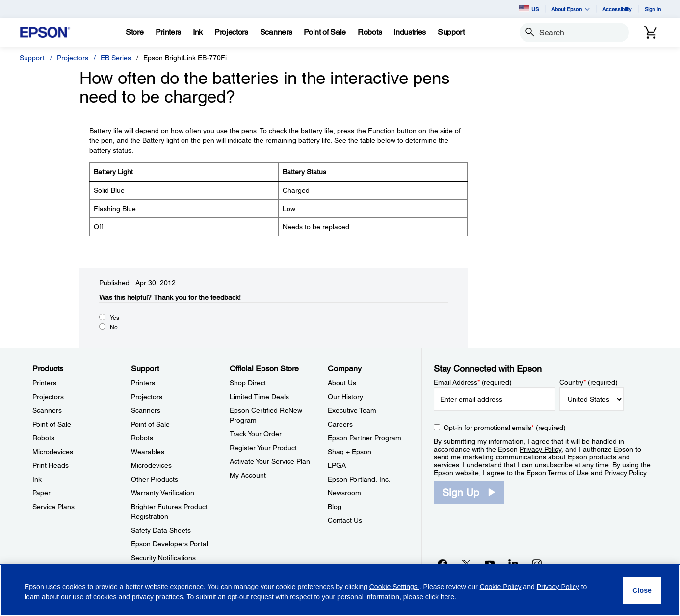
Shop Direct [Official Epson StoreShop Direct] (248, 383)
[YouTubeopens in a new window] (490, 563)
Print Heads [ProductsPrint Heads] (51, 465)
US (529, 9)
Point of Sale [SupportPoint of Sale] (150, 424)
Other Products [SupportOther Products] (155, 479)
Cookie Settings (394, 587)
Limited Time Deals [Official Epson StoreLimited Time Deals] (259, 397)
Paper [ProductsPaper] (41, 493)
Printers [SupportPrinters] (143, 383)
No (114, 327)
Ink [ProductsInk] (37, 479)
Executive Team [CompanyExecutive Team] (352, 410)
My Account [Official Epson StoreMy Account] (248, 475)
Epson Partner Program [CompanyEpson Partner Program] (365, 438)
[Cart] (651, 32)
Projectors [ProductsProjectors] (48, 397)
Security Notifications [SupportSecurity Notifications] (163, 558)
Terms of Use (568, 473)
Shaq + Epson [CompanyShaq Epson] (350, 452)
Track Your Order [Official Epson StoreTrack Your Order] (256, 434)
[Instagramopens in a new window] (537, 563)
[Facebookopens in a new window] (443, 563)
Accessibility (617, 9)
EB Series (116, 58)
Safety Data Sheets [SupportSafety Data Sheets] (161, 530)
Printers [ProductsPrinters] (44, 383)
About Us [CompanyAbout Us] (342, 383)
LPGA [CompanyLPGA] (337, 465)
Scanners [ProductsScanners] (47, 410)
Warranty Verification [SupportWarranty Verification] (163, 493)
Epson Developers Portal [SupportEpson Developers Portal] (170, 544)
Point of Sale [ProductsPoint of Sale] (52, 424)
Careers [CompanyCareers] (340, 424)
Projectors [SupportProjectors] (147, 397)
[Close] (642, 590)
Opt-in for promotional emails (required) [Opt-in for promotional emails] (505, 428)
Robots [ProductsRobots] (43, 438)
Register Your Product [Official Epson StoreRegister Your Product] (263, 448)
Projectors (73, 58)
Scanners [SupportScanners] (146, 410)
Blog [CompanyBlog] (335, 507)
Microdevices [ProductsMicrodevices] (53, 452)
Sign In (653, 9)
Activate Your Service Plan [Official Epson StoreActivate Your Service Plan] (270, 461)
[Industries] (410, 32)
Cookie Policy (501, 587)
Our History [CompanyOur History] (345, 397)
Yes (115, 318)
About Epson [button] (571, 9)
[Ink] (198, 32)
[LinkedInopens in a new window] (513, 563)
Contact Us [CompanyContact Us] (345, 520)
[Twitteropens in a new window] (466, 563)
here (447, 597)
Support (32, 58)
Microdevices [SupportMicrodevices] (151, 465)
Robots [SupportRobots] (142, 438)
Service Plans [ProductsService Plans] (53, 507)
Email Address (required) (473, 382)
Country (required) (588, 382)
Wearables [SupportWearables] (148, 452)
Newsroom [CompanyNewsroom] (344, 493)
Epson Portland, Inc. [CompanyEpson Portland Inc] (359, 479)
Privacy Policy (540, 449)
